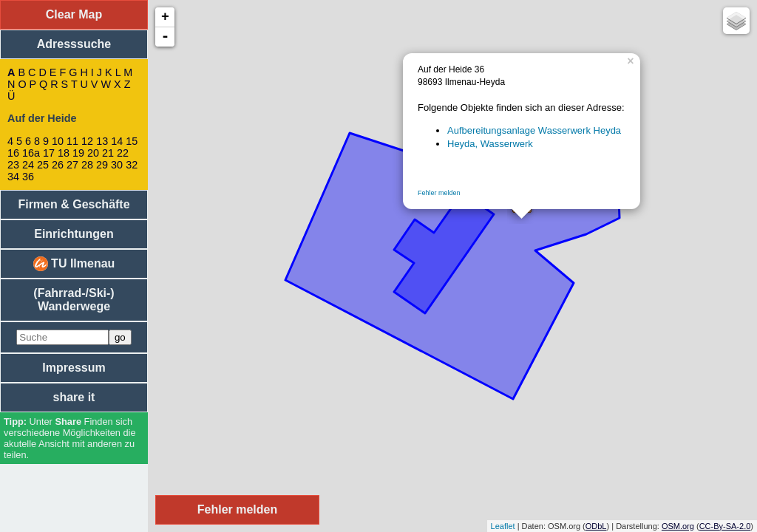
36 (28, 177)
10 (58, 141)
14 (117, 141)
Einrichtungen (74, 234)
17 (49, 153)
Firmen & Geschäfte (74, 204)
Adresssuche (74, 44)
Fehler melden (439, 193)
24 (28, 165)
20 (93, 153)
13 (102, 141)
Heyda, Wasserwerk (490, 144)
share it (74, 397)
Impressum (74, 368)
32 (132, 165)
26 (58, 165)
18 (64, 153)
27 (72, 165)
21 (108, 153)
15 (132, 141)
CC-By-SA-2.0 (725, 526)
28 (87, 165)
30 (117, 165)
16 (13, 153)
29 (102, 165)
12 (87, 141)
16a (31, 153)
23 (13, 165)
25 (43, 165)
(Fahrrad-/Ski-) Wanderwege (74, 300)
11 (72, 141)
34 (13, 177)
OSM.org (678, 526)
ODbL (596, 526)
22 (123, 153)
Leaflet (503, 526)
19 (78, 153)
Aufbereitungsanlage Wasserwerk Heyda (534, 130)
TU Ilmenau (74, 264)
